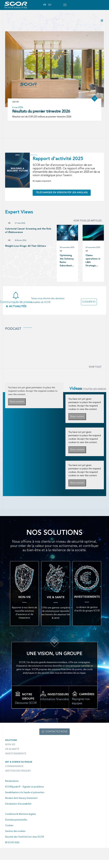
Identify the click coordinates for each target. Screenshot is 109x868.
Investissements (16, 762)
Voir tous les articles (88, 229)
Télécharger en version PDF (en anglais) (62, 201)
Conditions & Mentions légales (20, 822)
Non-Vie (10, 753)
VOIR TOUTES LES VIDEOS (91, 398)
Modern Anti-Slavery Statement (21, 806)
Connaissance (14, 775)
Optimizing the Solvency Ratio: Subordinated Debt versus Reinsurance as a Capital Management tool (67, 269)
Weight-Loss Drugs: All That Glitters (26, 254)
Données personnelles (16, 828)
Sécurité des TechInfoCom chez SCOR (24, 845)
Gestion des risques (18, 779)
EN (50, 5)
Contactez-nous (56, 740)
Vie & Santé (12, 757)
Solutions (11, 748)
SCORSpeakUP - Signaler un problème (24, 795)
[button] (102, 20)
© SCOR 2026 (12, 851)
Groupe (16, 110)
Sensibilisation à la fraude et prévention (25, 801)
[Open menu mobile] (65, 5)
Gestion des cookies (15, 839)
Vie (9, 231)
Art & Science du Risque (19, 770)
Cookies (9, 834)
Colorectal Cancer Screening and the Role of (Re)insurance (28, 239)
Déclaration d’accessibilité (18, 812)
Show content (17, 410)
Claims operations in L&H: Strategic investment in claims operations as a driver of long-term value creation (93, 269)
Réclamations (12, 789)
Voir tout (95, 375)
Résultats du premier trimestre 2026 (41, 120)
